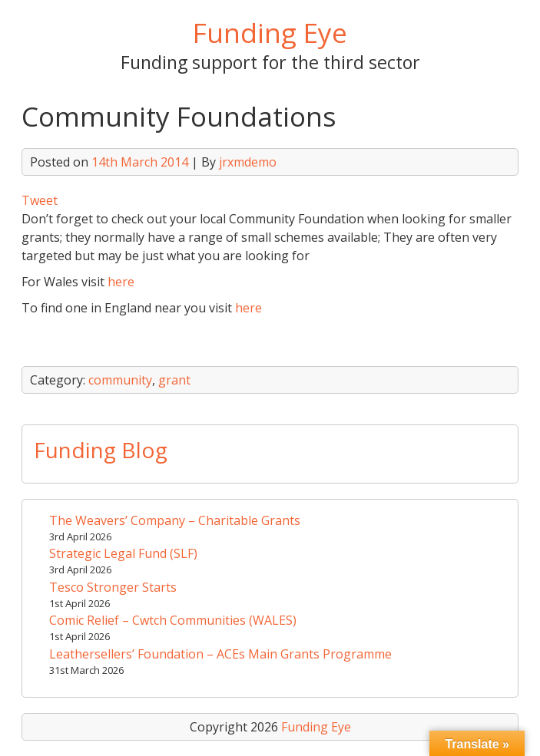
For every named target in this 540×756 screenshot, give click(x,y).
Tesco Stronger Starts (113, 587)
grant (174, 380)
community (120, 380)
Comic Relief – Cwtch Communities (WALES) (173, 620)
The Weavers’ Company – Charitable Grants (175, 520)
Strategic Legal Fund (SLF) (123, 553)
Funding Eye (270, 32)
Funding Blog (101, 450)
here (121, 282)
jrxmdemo (248, 162)
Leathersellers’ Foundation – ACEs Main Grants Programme (220, 654)
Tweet (40, 200)
